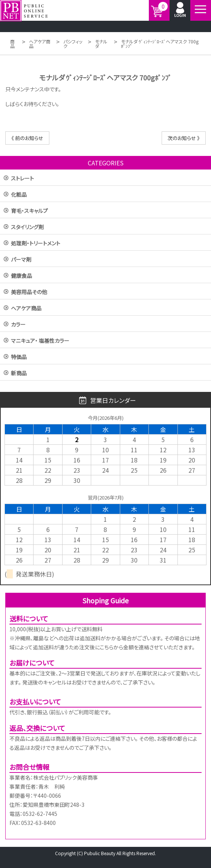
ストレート (22, 179)
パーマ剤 (21, 260)
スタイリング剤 (27, 227)
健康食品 (21, 276)
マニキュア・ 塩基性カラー (40, 341)
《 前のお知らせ (27, 138)
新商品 (19, 374)
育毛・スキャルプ (29, 211)
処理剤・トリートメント (36, 244)
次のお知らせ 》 (184, 138)
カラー (18, 325)
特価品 (19, 357)
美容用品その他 (29, 292)
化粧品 (19, 195)
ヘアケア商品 (26, 309)
